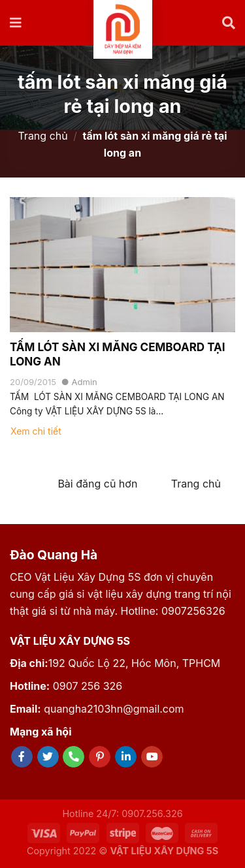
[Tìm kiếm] (229, 23)
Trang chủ (42, 136)
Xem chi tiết (36, 431)
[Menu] (16, 23)
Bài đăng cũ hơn (97, 484)
